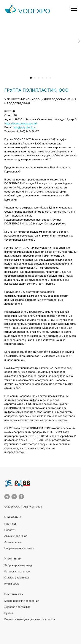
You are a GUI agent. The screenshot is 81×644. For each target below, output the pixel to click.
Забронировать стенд (18, 565)
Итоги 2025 (12, 584)
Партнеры (11, 524)
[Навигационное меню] (74, 9)
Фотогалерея (13, 542)
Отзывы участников (17, 577)
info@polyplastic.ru (25, 127)
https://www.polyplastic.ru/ (21, 123)
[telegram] (7, 497)
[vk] (14, 497)
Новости (10, 530)
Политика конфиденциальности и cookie (30, 619)
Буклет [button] (9, 613)
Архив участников (16, 536)
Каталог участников (17, 571)
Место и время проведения (22, 601)
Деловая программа (17, 607)
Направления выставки (19, 548)
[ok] (21, 497)
